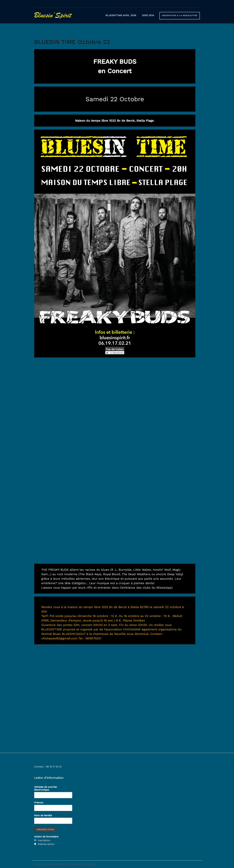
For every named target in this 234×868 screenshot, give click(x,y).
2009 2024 (148, 15)
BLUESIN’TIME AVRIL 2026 (121, 15)
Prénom (39, 803)
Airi (80, 864)
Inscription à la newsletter (180, 15)
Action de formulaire (46, 837)
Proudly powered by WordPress (51, 864)
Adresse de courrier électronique (46, 788)
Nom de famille (43, 815)
